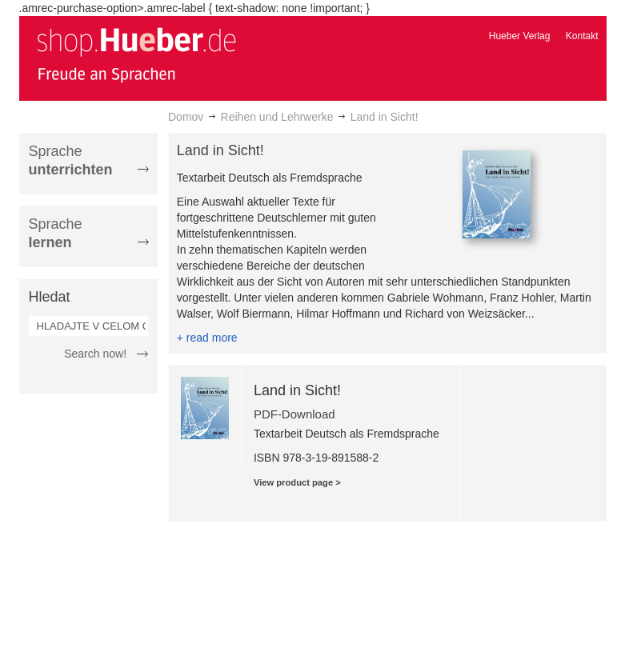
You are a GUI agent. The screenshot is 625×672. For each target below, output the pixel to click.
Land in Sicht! (297, 390)
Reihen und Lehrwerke (277, 117)
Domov (186, 117)
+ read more (207, 338)
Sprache (71, 160)
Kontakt (582, 36)
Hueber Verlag (520, 36)
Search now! (95, 354)
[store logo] (136, 54)
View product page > (297, 482)
